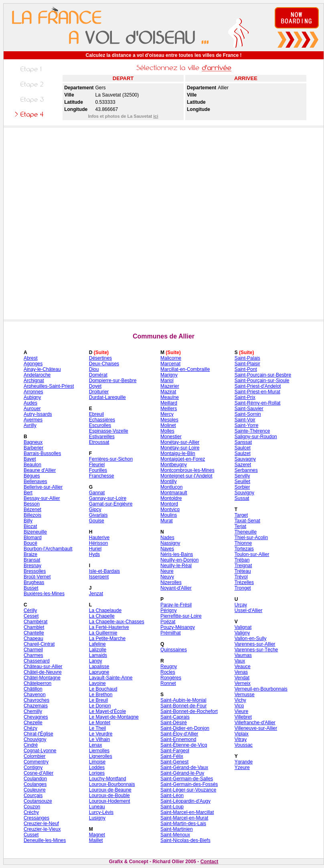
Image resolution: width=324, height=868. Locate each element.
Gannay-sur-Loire (108, 498)
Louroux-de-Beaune (110, 790)
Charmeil (33, 650)
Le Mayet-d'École (107, 711)
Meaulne (170, 397)
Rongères (171, 678)
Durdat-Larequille (107, 397)
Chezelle (33, 723)
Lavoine (97, 683)
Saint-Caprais (175, 717)
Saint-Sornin (248, 414)
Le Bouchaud (103, 689)
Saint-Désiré (174, 723)
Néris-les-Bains (177, 554)
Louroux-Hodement (110, 801)
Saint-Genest (174, 762)
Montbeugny (174, 465)
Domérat (98, 375)
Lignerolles (101, 756)
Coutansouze (38, 801)
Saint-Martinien (177, 829)
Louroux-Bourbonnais (112, 784)
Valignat (243, 627)
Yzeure (242, 767)
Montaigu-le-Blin (178, 453)
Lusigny (97, 818)
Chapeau (33, 638)
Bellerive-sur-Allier (43, 487)
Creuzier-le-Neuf (41, 824)
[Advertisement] (96, 224)
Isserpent (99, 577)
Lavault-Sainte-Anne (111, 678)
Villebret (243, 717)
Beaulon (32, 465)
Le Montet (100, 723)
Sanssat (243, 442)
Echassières (102, 420)
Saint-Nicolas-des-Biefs (185, 840)
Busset (31, 588)
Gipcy (95, 510)
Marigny (169, 375)
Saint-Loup (172, 807)
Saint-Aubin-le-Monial (183, 700)
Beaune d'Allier (40, 470)
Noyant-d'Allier (176, 588)
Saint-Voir (245, 420)
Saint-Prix (245, 397)
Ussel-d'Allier (249, 610)
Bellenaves (35, 481)
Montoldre (171, 498)
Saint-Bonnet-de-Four (183, 706)
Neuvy (167, 577)
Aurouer (32, 409)
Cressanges (36, 818)
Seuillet (242, 481)
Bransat (32, 560)
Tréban (242, 560)
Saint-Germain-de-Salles (187, 779)
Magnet (97, 835)
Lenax (96, 745)
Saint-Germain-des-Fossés (189, 784)
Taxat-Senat (247, 521)
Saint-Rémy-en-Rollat (258, 403)
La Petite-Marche (107, 638)
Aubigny (32, 397)
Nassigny (170, 543)
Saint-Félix (172, 756)
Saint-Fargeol (175, 751)
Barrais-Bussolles (42, 453)
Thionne (243, 543)
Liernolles (99, 751)
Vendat (242, 678)
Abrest (31, 358)
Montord (169, 504)
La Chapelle (102, 616)
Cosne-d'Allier (38, 773)
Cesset (31, 616)
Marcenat (170, 364)
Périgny (169, 610)
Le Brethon (101, 695)
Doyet (95, 386)
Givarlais (98, 515)
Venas (241, 672)
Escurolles (100, 425)
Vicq (239, 706)
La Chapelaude (105, 610)
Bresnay (32, 566)
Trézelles (244, 582)
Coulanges (35, 784)
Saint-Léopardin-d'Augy (185, 801)
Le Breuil (98, 700)
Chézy (30, 728)
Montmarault (174, 493)
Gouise (97, 521)
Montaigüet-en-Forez (183, 459)
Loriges (97, 773)
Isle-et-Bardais (104, 571)
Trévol (241, 577)
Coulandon (35, 779)
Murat (167, 521)
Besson (32, 504)
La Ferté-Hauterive (109, 627)
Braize (30, 554)
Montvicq (170, 510)
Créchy (31, 812)
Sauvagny (245, 459)
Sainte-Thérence (252, 431)
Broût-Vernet (37, 577)
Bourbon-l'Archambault (48, 549)
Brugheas (34, 582)
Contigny (33, 767)
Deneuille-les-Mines (45, 840)
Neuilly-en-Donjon (179, 560)
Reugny (169, 667)
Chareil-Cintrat (39, 644)
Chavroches (36, 700)
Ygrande (244, 762)
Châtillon (33, 689)
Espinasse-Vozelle (109, 431)
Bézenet (32, 510)
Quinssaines (174, 650)
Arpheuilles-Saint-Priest (49, 386)
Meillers (169, 409)
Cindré (31, 745)
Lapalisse (99, 667)
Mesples (169, 420)
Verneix (243, 683)
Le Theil (97, 728)
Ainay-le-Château (42, 369)
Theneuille (246, 532)
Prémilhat (171, 633)
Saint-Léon (172, 795)
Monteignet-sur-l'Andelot (186, 476)
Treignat (243, 566)
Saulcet (243, 448)
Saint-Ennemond (178, 739)
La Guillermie (103, 633)
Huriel (95, 549)
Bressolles (35, 571)
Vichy (240, 700)
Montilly (169, 481)
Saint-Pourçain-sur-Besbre (263, 375)
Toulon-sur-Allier (252, 554)
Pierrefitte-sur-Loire (181, 616)
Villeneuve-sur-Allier (256, 728)
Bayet (30, 459)
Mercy (167, 414)
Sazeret (243, 465)
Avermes (33, 420)
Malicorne (171, 358)
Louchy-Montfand (108, 779)
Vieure (241, 711)
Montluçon (171, 487)
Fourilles (98, 470)
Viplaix (242, 734)
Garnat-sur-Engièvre (111, 504)
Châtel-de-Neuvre (43, 672)
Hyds (94, 554)
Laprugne (99, 672)
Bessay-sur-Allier (42, 498)
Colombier (35, 756)
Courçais (33, 795)
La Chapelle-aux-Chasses (117, 622)
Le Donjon (100, 706)
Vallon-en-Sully (251, 638)
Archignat (34, 381)
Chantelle (34, 633)
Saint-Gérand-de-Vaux (184, 767)
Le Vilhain (100, 739)
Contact (210, 862)
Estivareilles (102, 437)
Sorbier (242, 487)
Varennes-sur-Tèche (256, 650)
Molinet (168, 425)
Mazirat (168, 392)
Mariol (167, 381)
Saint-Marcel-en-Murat (184, 818)
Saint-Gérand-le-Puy (182, 773)
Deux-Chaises (104, 364)
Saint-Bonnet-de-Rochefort (189, 711)
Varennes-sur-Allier (255, 644)
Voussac (244, 745)
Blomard (33, 538)
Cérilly (30, 610)
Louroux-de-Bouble (109, 795)
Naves (167, 549)
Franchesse (102, 476)
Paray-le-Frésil (176, 605)
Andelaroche (37, 375)
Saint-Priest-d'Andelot (258, 386)
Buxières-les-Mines (44, 594)
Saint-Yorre (247, 425)
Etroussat (99, 442)
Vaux (240, 661)
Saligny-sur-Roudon (256, 437)
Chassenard (37, 661)
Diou (94, 369)
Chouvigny (35, 739)
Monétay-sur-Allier (180, 442)
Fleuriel (97, 465)
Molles (167, 431)
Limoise (97, 762)
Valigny (242, 633)
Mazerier (170, 386)
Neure (167, 571)
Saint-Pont (246, 369)
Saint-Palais (247, 358)
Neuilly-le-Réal (176, 566)
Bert (28, 493)
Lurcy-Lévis (101, 812)
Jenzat (96, 594)
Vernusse (245, 695)
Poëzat (168, 622)
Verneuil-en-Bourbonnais (261, 689)
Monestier (171, 437)
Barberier (33, 448)
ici (156, 116)
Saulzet (243, 453)
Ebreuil (96, 414)
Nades (167, 538)
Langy (96, 661)
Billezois (32, 515)
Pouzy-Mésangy (178, 627)
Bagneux (33, 442)
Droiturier (99, 392)
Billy (28, 521)
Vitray (241, 739)
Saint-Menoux (175, 835)
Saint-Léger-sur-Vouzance (188, 790)
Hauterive (99, 538)
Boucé (30, 543)
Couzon (32, 807)
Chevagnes (36, 717)
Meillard (169, 403)
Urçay (241, 605)
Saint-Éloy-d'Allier (179, 734)
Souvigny (244, 493)
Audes (30, 403)
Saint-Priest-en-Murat (257, 392)
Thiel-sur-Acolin (251, 538)
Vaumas (243, 655)
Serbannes (246, 470)
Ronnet (168, 683)
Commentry (36, 762)
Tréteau (243, 571)
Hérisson (98, 543)
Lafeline (97, 644)
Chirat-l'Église (38, 734)
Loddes (97, 767)
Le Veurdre (101, 734)
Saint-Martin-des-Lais (183, 824)
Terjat (240, 526)
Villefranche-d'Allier (255, 723)
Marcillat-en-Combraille (185, 369)
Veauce (243, 667)
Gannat (97, 493)
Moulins (169, 515)
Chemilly (33, 711)
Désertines (100, 358)
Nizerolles (171, 582)
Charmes (33, 655)
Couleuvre (35, 790)
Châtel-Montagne (42, 678)
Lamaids (98, 655)
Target (241, 515)
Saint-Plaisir (247, 364)
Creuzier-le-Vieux (42, 829)
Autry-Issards (38, 414)
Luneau (97, 807)
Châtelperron (37, 683)
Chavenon (35, 695)
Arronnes (33, 392)
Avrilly (30, 425)
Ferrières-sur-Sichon (111, 459)
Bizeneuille (35, 532)
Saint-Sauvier (249, 409)
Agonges (33, 364)
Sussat (242, 498)
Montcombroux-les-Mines (187, 470)
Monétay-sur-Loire (180, 448)
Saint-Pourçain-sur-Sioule (262, 381)
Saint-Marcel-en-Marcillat (187, 812)
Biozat (30, 526)
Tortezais (244, 549)
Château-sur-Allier (43, 667)
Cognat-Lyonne (40, 751)
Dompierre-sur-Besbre (113, 381)
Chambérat (35, 622)
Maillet (96, 840)
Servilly (242, 476)
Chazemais (36, 706)
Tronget (243, 588)
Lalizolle (98, 650)
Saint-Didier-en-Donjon (185, 728)
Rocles (168, 672)
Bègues (32, 476)
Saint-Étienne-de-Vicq (184, 745)
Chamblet (34, 627)
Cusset (31, 835)
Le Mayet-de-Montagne (114, 717)
